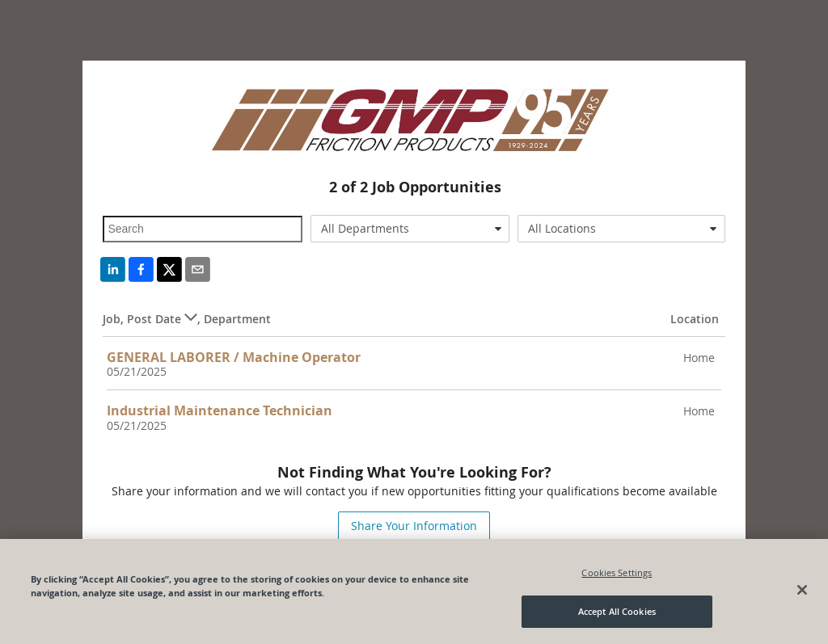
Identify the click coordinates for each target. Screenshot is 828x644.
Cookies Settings (617, 572)
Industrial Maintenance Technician (220, 410)
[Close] (802, 590)
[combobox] (410, 229)
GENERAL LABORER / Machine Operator (234, 357)
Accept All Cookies (617, 612)
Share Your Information (414, 526)
